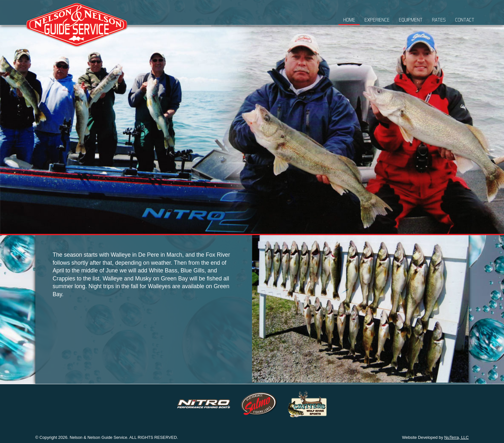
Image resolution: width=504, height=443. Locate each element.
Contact (465, 20)
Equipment (411, 20)
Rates (439, 20)
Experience (377, 20)
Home (349, 20)
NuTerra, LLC (456, 437)
